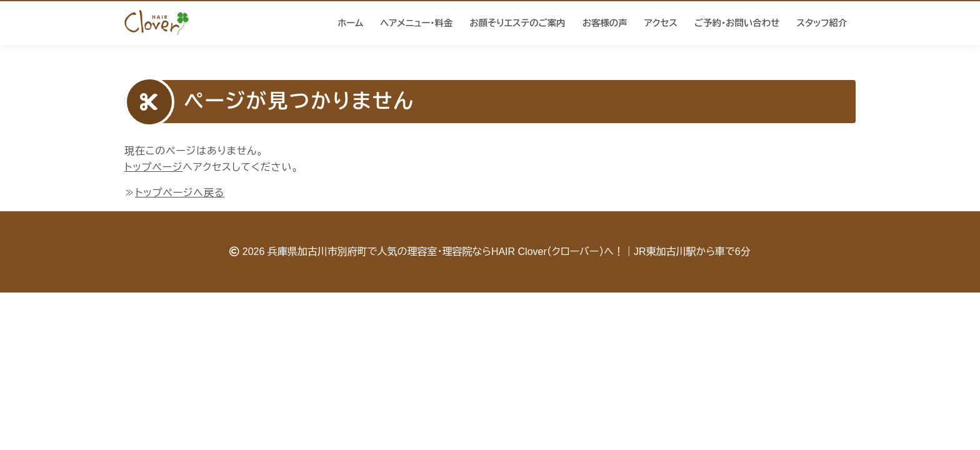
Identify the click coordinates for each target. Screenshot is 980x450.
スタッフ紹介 (822, 23)
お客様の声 (605, 23)
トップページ (153, 167)
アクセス (661, 23)
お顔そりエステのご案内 (517, 23)
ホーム (350, 23)
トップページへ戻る (180, 193)
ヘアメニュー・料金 (417, 23)
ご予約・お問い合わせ (737, 23)
